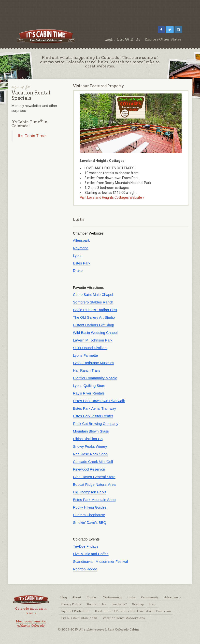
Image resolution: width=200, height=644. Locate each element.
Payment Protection (75, 611)
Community (150, 597)
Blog (64, 597)
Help (153, 604)
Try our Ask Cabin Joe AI (79, 618)
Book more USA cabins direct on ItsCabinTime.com (133, 611)
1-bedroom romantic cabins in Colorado (31, 623)
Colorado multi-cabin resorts (31, 611)
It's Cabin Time (32, 136)
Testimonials (113, 597)
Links (131, 597)
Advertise (171, 597)
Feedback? (119, 604)
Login (110, 39)
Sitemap (138, 604)
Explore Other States (163, 39)
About (77, 597)
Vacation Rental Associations (124, 618)
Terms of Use (96, 604)
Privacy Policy (71, 604)
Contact (92, 597)
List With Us (129, 39)
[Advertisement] (100, 11)
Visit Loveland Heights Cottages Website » (112, 197)
